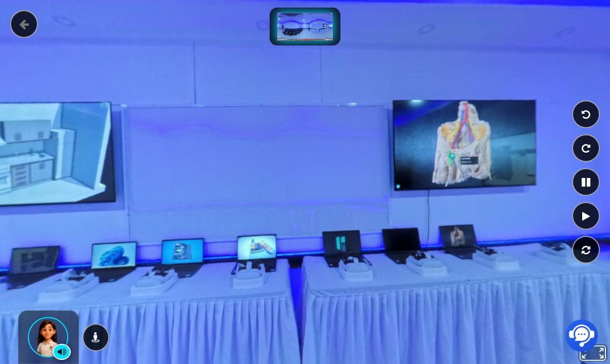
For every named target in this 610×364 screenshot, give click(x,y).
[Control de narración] (62, 352)
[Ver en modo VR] (96, 337)
